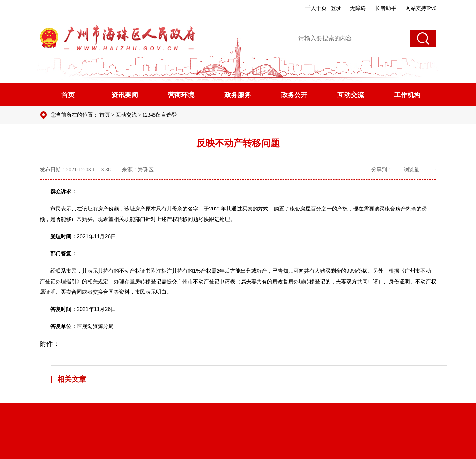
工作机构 (407, 95)
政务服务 (238, 95)
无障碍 (358, 8)
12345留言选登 (160, 115)
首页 (68, 95)
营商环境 (181, 95)
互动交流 (351, 95)
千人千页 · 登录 (323, 8)
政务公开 (294, 95)
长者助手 (386, 8)
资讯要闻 (125, 95)
